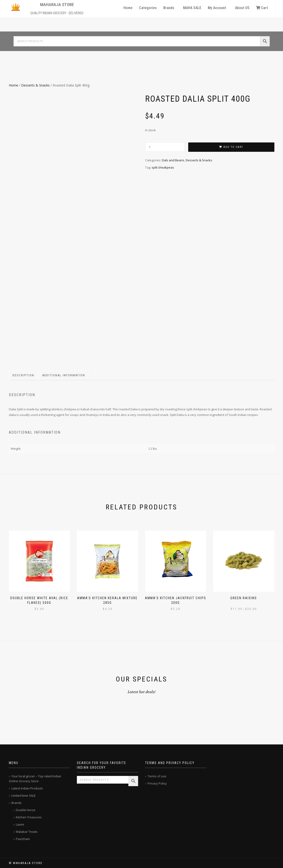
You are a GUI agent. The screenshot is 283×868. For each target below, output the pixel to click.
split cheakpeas (163, 167)
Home (128, 8)
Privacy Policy (157, 783)
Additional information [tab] (64, 375)
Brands (169, 8)
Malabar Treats (27, 832)
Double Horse (26, 810)
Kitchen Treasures (29, 817)
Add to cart (233, 147)
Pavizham (23, 839)
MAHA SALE (192, 8)
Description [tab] (23, 375)
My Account (217, 8)
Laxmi (20, 824)
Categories (148, 8)
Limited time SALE (24, 795)
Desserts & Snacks (35, 85)
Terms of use (157, 776)
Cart (262, 8)
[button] (170, 8)
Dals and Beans (173, 160)
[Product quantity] (165, 147)
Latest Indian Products (27, 788)
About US (242, 8)
